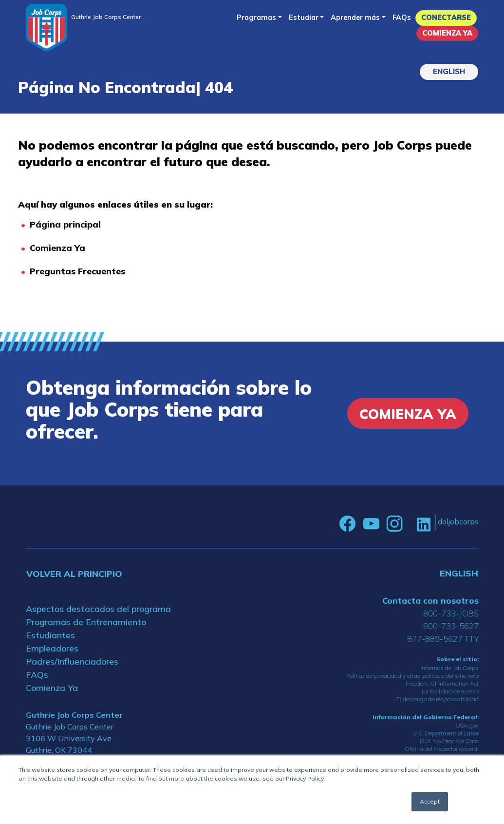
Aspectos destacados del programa (98, 609)
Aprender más (355, 18)
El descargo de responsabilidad (438, 699)
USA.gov (467, 725)
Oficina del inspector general (442, 749)
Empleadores (52, 648)
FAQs (402, 18)
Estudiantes (50, 635)
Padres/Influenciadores (72, 661)
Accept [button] (430, 801)
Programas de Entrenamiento (86, 622)
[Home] (47, 28)
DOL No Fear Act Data (449, 741)
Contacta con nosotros (430, 601)
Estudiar (304, 18)
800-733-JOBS (451, 613)
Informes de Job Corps (449, 668)
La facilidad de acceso (450, 691)
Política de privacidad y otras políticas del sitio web (412, 676)
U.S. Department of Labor (446, 733)
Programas (256, 18)
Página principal (65, 224)
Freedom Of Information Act (442, 683)
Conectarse (446, 18)
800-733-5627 (451, 626)
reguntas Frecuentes (80, 271)
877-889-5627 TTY (443, 639)
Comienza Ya (447, 33)
